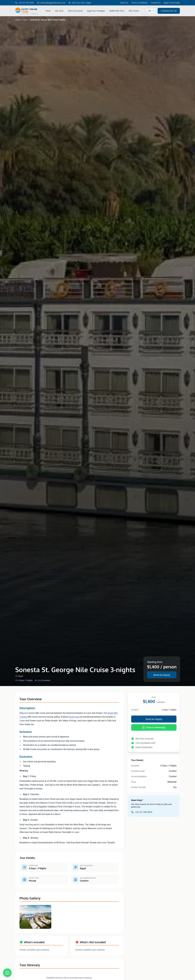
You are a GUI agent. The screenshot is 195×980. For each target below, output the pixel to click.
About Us (124, 3)
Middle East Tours (117, 11)
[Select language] (151, 11)
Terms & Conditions (139, 3)
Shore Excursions (75, 11)
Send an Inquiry (162, 675)
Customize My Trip (169, 11)
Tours (25, 20)
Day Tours (59, 11)
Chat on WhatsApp (154, 727)
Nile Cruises (134, 11)
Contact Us (156, 3)
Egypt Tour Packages (96, 11)
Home (48, 11)
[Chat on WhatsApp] (7, 973)
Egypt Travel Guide (172, 3)
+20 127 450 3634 (142, 812)
